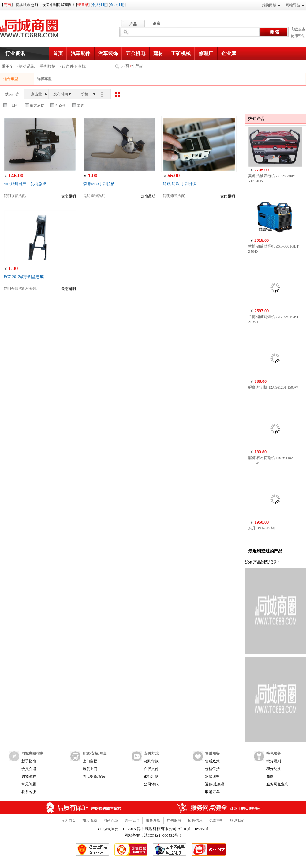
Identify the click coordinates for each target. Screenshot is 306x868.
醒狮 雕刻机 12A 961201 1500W (273, 387)
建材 (158, 53)
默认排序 (12, 94)
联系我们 (237, 821)
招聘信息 (195, 821)
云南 (7, 5)
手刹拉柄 (48, 66)
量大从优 (35, 105)
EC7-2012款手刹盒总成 (24, 277)
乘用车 (7, 66)
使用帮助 (298, 36)
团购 (78, 105)
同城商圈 (35, 31)
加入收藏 (90, 821)
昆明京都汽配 (15, 196)
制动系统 (27, 66)
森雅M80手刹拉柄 (99, 184)
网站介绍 (111, 821)
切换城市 (23, 5)
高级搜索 (298, 29)
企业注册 (117, 5)
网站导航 (295, 5)
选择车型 (44, 79)
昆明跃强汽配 (94, 196)
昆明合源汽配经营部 (20, 289)
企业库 (229, 53)
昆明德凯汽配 (174, 196)
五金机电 (136, 53)
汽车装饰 (108, 53)
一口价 (11, 105)
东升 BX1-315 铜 (261, 528)
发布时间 (62, 94)
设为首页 (69, 821)
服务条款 (153, 821)
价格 (88, 94)
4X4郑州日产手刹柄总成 (25, 184)
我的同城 (271, 5)
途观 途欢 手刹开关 (180, 184)
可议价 (58, 105)
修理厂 (206, 53)
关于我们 (132, 821)
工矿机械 (181, 53)
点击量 (39, 94)
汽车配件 (80, 53)
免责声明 (216, 821)
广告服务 (174, 821)
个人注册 (99, 5)
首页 (58, 53)
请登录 (83, 5)
